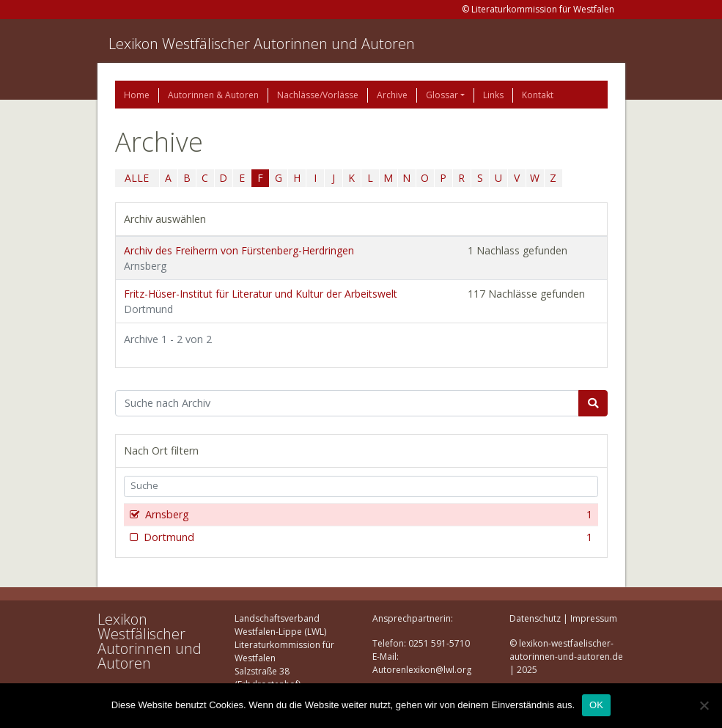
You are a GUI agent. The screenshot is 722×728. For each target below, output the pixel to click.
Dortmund (367, 537)
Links (493, 95)
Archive (392, 95)
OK (596, 705)
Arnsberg (368, 515)
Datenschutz (535, 618)
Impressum (594, 618)
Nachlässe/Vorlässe (318, 95)
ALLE (137, 178)
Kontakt (538, 95)
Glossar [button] (442, 95)
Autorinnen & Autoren (213, 95)
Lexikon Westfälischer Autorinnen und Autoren (262, 44)
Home (137, 95)
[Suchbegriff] (347, 403)
